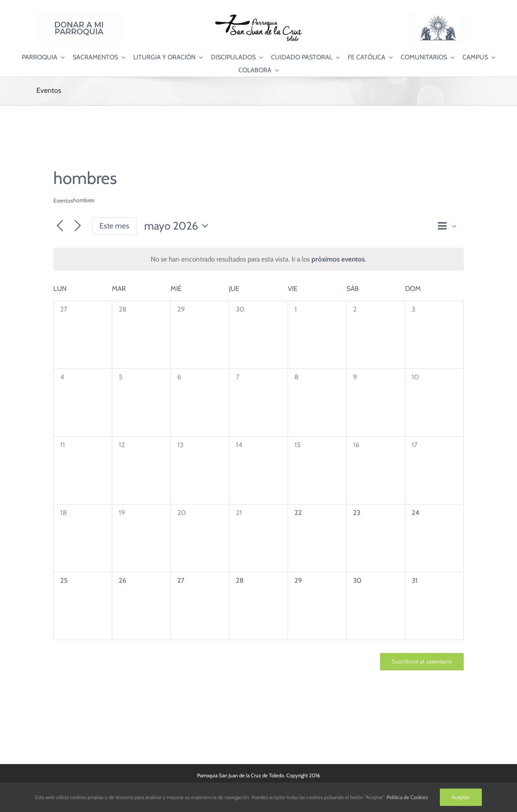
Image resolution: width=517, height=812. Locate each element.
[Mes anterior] (60, 226)
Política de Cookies (407, 797)
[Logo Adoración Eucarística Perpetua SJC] (438, 16)
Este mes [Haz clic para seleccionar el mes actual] (114, 226)
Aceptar (461, 797)
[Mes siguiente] (78, 226)
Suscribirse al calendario (422, 662)
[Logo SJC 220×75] (258, 16)
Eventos (63, 201)
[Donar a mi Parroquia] (79, 16)
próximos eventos (338, 259)
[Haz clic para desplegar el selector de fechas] (179, 226)
